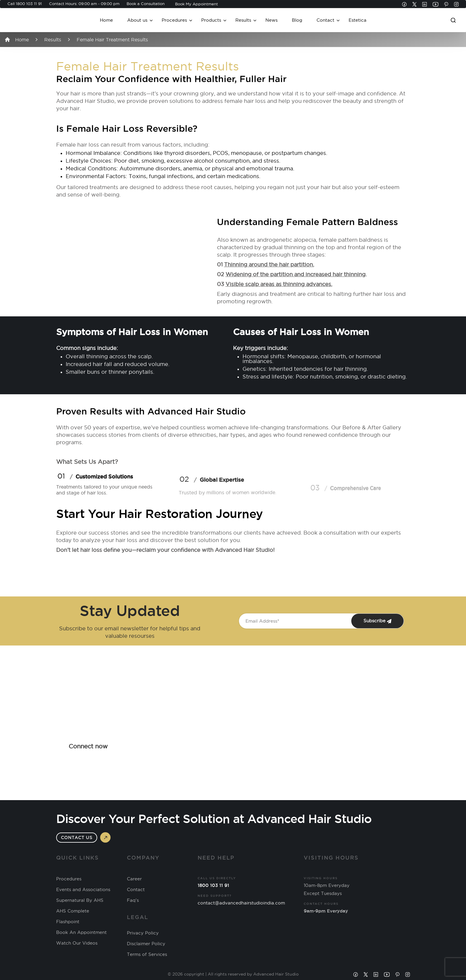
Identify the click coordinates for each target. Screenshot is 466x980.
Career (134, 879)
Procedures (174, 20)
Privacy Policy (143, 933)
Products (211, 20)
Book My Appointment (196, 4)
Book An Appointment (81, 932)
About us (137, 20)
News (271, 20)
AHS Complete (73, 911)
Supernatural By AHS (80, 900)
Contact (325, 20)
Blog (297, 20)
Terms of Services (147, 954)
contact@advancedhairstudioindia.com (241, 903)
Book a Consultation (146, 4)
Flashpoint (68, 922)
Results (243, 20)
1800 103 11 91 (29, 4)
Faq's (133, 900)
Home (106, 20)
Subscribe (377, 621)
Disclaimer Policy (146, 944)
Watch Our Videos (77, 943)
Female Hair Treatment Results (112, 40)
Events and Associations (83, 890)
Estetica (358, 20)
